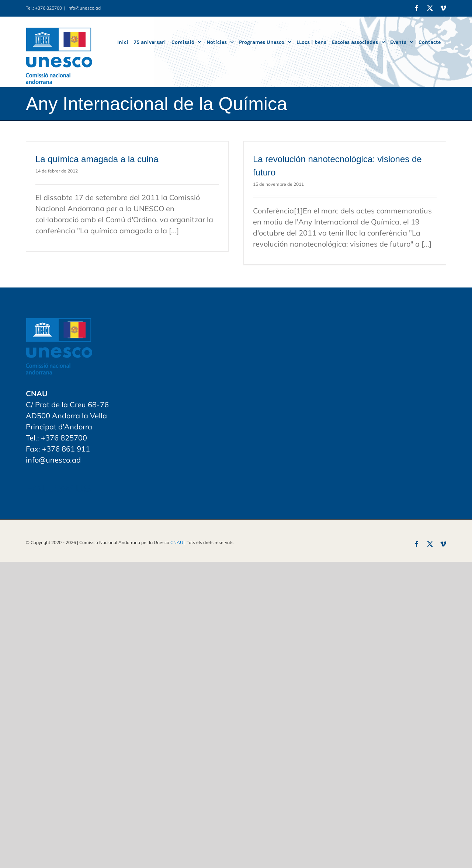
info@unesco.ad (84, 8)
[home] (59, 323)
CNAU (177, 542)
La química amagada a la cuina (97, 159)
